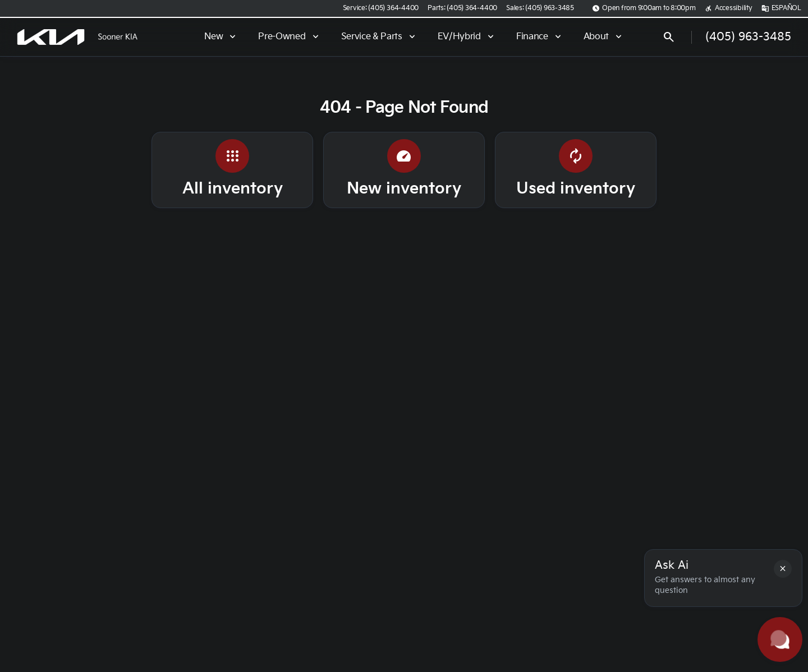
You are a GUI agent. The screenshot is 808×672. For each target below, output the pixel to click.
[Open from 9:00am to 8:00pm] (644, 8)
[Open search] (669, 37)
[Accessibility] (729, 8)
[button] (783, 569)
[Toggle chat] (780, 639)
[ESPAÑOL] (781, 8)
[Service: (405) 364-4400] (381, 8)
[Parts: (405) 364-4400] (462, 8)
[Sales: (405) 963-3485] (540, 8)
